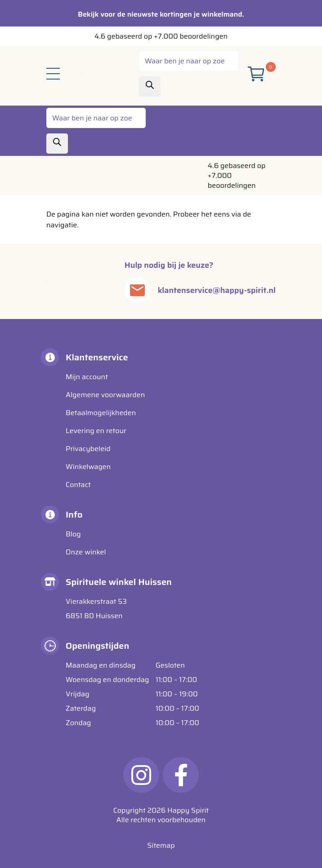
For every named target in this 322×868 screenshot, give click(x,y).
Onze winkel (86, 552)
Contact (78, 485)
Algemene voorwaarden (105, 395)
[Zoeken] (150, 86)
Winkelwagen (88, 467)
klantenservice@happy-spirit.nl (217, 290)
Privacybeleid (88, 449)
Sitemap (161, 845)
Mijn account (87, 377)
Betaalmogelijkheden (101, 413)
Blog (73, 534)
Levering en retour (96, 431)
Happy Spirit (188, 810)
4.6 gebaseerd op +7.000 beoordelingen (161, 36)
